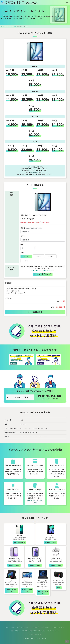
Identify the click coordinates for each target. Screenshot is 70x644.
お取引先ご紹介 (15, 631)
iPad (15, 26)
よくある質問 (35, 627)
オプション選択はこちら (43, 274)
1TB (26, 261)
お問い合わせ (45, 627)
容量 (22, 253)
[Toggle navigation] (67, 2)
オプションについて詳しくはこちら (43, 270)
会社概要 (25, 631)
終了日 (23, 236)
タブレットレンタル (23, 627)
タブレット (9, 26)
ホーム (3, 26)
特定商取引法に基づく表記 (37, 631)
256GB (39, 256)
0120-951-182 (50, 397)
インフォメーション (53, 631)
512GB (51, 256)
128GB (26, 256)
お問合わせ (34, 173)
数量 (22, 244)
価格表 (59, 588)
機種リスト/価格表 (19, 542)
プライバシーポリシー (35, 634)
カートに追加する (35, 312)
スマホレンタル (10, 627)
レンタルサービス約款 (58, 627)
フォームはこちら (18, 397)
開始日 (31, 228)
